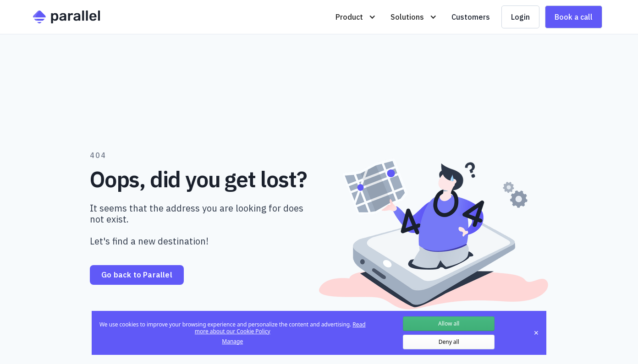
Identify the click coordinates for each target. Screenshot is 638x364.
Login (520, 17)
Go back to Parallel (137, 275)
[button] (356, 17)
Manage (232, 342)
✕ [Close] (536, 333)
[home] (66, 17)
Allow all (449, 323)
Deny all (449, 342)
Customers (471, 17)
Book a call (574, 17)
